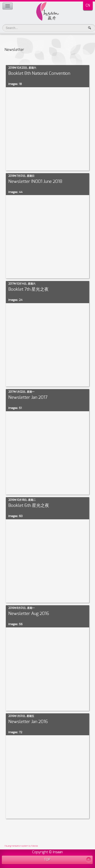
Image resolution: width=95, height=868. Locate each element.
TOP (47, 860)
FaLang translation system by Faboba (21, 846)
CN (88, 6)
